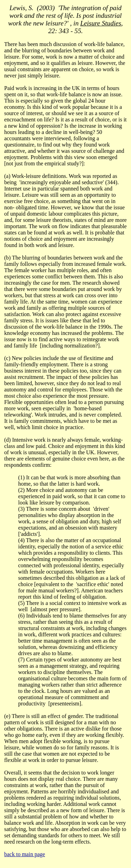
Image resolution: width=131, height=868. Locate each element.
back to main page (25, 854)
